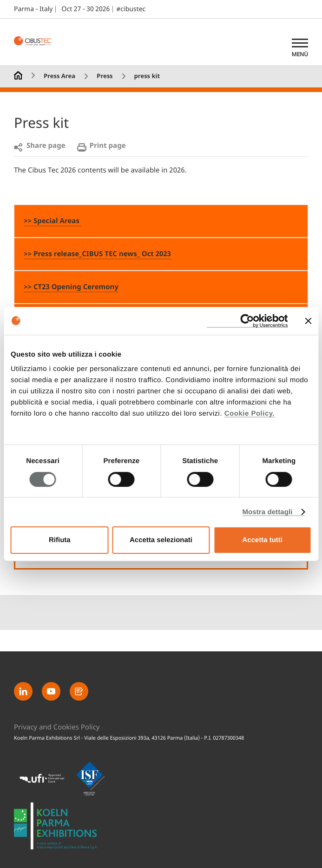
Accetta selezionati (161, 540)
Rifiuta (60, 540)
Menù (300, 54)
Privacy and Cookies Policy (57, 728)
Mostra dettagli (267, 512)
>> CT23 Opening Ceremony (71, 287)
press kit (147, 76)
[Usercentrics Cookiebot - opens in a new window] (247, 321)
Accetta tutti (262, 540)
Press (105, 76)
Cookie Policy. (250, 414)
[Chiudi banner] (308, 321)
